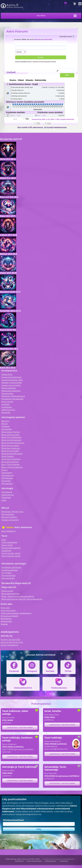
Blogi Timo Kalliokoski (11, 437)
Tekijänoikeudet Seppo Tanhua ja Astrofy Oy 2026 (23, 859)
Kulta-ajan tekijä (8, 610)
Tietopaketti (7, 473)
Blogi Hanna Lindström (12, 467)
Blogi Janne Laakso (10, 446)
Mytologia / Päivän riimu (12, 512)
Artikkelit (6, 404)
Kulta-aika (5, 608)
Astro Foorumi (17, 31)
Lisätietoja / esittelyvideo (20, 728)
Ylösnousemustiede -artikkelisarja (16, 613)
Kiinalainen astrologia (11, 567)
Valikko (41, 16)
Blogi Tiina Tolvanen (11, 464)
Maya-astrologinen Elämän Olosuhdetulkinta (22, 599)
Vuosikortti (6, 551)
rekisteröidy (48, 39)
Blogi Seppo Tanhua (11, 432)
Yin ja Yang (6, 573)
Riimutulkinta (8, 514)
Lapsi (4, 500)
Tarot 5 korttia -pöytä (11, 553)
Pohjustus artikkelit (10, 616)
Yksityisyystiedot (51, 861)
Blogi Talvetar (8, 456)
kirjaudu (38, 39)
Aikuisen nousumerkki (12, 383)
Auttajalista (7, 407)
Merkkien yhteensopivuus (13, 396)
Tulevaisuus (7, 492)
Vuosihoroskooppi (10, 570)
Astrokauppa (7, 478)
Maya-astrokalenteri (10, 594)
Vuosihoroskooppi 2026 (12, 380)
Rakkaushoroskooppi (11, 391)
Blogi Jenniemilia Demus (13, 443)
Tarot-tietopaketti (9, 542)
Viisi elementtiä (8, 576)
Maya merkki (7, 402)
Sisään (67, 4)
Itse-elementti (8, 578)
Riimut (5, 424)
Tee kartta (6, 481)
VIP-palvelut (7, 484)
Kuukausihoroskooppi (11, 377)
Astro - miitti (16, 115)
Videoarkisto (6, 621)
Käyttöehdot (19, 861)
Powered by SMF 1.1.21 (41, 119)
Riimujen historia (9, 517)
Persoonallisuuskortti (11, 548)
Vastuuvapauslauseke (34, 861)
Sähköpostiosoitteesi (13, 820)
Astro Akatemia (8, 531)
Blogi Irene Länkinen (11, 459)
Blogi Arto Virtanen (10, 462)
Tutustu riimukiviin (10, 520)
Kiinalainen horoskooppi (12, 399)
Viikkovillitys (7, 374)
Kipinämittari (7, 394)
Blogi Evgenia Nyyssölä (12, 454)
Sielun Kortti (7, 545)
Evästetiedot (64, 861)
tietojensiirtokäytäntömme (28, 814)
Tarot (4, 540)
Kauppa (4, 624)
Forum (4, 470)
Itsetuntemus (8, 495)
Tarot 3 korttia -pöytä (11, 556)
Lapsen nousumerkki (11, 385)
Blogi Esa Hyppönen (11, 448)
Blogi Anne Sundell (10, 451)
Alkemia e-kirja (8, 410)
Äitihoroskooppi (9, 388)
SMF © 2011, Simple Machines (62, 119)
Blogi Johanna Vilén (10, 435)
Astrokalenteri (8, 475)
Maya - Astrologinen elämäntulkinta (18, 596)
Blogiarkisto (6, 619)
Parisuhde (6, 498)
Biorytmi (5, 421)
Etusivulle (6, 412)
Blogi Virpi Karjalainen (11, 440)
